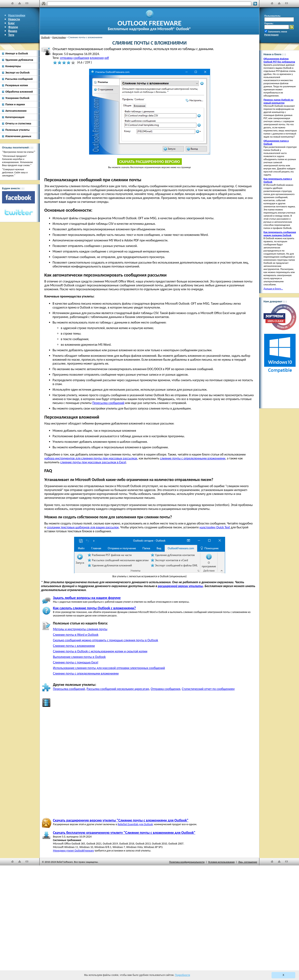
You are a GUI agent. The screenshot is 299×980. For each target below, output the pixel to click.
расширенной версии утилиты (180, 586)
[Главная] (13, 3)
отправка (66, 58)
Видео (13, 31)
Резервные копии (17, 85)
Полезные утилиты (17, 130)
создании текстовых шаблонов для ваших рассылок (83, 527)
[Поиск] (149, 4)
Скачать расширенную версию (150, 162)
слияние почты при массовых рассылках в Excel (93, 462)
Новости (14, 19)
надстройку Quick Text (215, 527)
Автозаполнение (16, 111)
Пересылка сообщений (108, 403)
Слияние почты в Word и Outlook (76, 635)
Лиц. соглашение (248, 862)
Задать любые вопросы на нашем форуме (87, 598)
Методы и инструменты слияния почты (80, 629)
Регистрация (271, 35)
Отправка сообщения (165, 689)
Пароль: (269, 23)
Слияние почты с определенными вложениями (86, 673)
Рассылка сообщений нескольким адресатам (118, 689)
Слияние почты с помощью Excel (76, 662)
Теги (11, 35)
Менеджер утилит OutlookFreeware (73, 851)
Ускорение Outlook (17, 98)
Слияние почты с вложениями (74, 646)
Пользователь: (273, 16)
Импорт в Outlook (17, 53)
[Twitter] (18, 213)
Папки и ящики (15, 104)
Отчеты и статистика (18, 123)
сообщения (81, 58)
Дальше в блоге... (273, 289)
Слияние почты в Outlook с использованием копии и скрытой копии (100, 651)
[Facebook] (18, 197)
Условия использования (221, 862)
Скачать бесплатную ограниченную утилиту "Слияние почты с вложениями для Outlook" (124, 833)
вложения (97, 58)
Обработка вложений (19, 92)
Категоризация (15, 117)
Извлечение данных (18, 136)
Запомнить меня (278, 32)
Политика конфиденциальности (187, 862)
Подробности (182, 975)
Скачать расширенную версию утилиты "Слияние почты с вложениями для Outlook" (121, 820)
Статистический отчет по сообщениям (208, 689)
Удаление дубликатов (19, 60)
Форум (13, 27)
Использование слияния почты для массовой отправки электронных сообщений (109, 668)
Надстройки (17, 15)
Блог (11, 23)
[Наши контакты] (27, 3)
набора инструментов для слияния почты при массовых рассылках (91, 458)
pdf (107, 58)
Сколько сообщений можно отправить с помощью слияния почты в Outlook (105, 640)
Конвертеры (13, 66)
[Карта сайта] (20, 3)
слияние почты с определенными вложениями (192, 458)
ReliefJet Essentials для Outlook (135, 824)
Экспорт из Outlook (17, 72)
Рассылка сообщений (19, 79)
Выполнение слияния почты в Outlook (79, 657)
